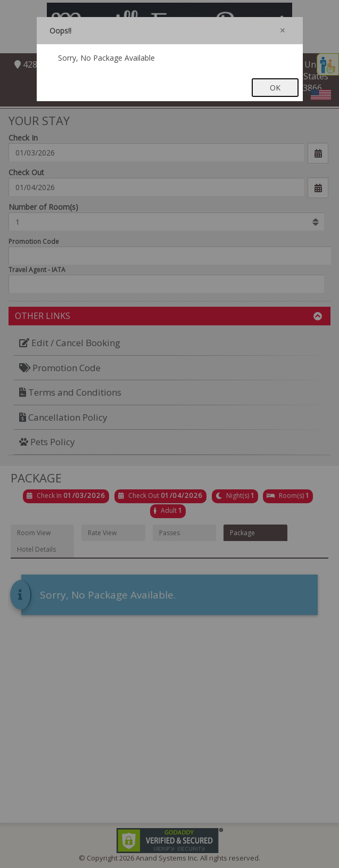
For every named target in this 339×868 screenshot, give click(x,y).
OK (275, 88)
